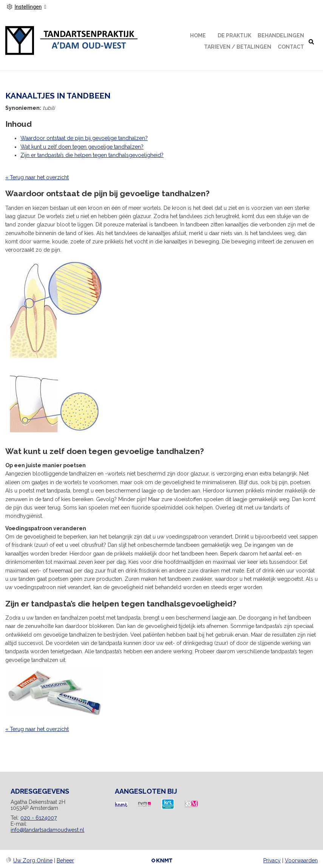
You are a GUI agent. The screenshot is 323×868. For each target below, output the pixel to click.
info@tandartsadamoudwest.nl (47, 830)
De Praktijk (234, 35)
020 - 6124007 (39, 818)
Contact (291, 47)
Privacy (272, 860)
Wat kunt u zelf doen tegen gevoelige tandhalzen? (82, 147)
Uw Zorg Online (33, 860)
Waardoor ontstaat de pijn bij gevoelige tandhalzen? (84, 138)
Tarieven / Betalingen (238, 47)
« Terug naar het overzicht (37, 177)
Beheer (65, 860)
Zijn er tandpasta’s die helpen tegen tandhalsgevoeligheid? (92, 155)
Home (198, 35)
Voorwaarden (301, 860)
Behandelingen (281, 35)
